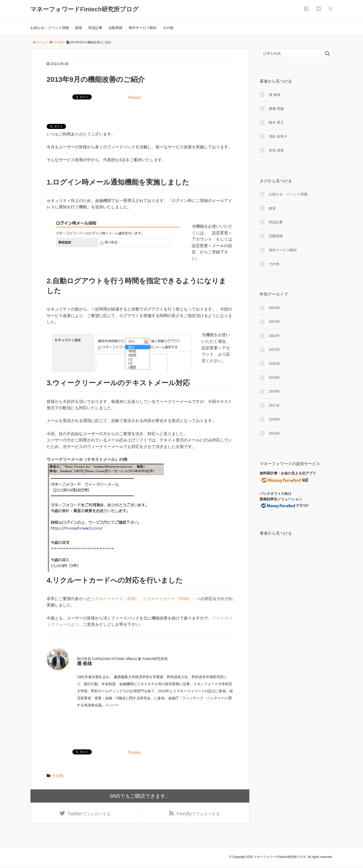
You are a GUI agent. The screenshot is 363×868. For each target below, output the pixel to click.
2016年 (274, 419)
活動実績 (115, 28)
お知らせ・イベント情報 (50, 28)
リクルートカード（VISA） (168, 599)
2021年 (274, 350)
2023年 (274, 322)
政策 (79, 28)
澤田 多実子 (278, 136)
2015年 (274, 433)
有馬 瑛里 (276, 150)
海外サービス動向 (143, 28)
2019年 (274, 377)
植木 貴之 (276, 122)
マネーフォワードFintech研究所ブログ (84, 9)
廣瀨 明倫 (276, 109)
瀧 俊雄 (275, 95)
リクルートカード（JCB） (115, 599)
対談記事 (95, 28)
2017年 (274, 405)
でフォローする (89, 814)
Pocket (134, 98)
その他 (168, 28)
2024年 (274, 308)
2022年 (274, 336)
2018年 (274, 391)
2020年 (274, 364)
